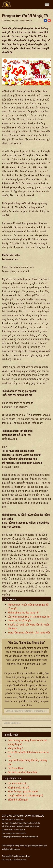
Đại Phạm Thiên (16, 768)
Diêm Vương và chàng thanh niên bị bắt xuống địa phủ (27, 742)
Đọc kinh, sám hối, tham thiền (23, 772)
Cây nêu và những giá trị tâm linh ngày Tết (29, 617)
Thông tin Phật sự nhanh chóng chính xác (14, 867)
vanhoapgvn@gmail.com (13, 833)
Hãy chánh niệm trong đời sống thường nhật (27, 762)
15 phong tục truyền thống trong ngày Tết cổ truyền (28, 607)
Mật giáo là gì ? (15, 748)
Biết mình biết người (18, 800)
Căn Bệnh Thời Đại (17, 783)
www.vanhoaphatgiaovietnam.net (28, 837)
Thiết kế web (17, 860)
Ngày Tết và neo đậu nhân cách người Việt (29, 632)
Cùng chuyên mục (12, 778)
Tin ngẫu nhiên (11, 735)
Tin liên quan (10, 599)
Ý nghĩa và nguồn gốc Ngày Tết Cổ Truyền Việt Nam (29, 627)
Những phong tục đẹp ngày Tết (23, 612)
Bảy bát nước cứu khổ (19, 787)
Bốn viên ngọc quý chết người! (23, 791)
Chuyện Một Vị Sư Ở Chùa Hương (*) (25, 795)
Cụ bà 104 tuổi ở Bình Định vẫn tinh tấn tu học (28, 754)
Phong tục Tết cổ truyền (20, 620)
